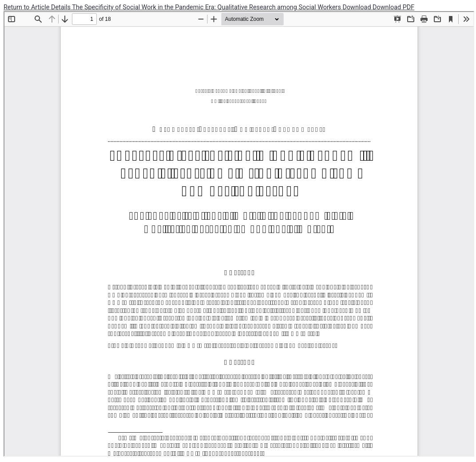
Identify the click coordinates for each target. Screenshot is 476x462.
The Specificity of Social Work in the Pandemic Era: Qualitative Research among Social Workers (207, 7)
